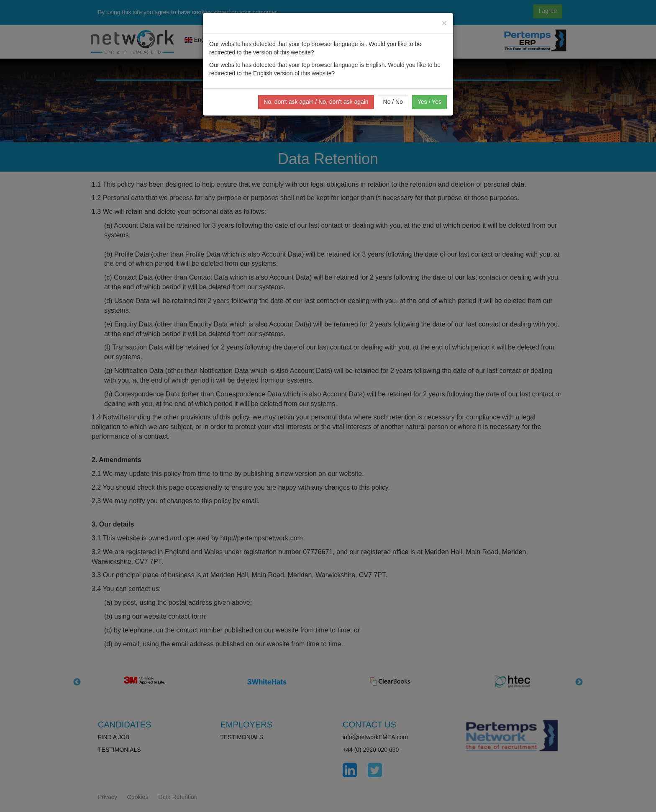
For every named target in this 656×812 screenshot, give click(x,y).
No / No (393, 102)
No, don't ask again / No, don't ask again (316, 102)
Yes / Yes (429, 102)
